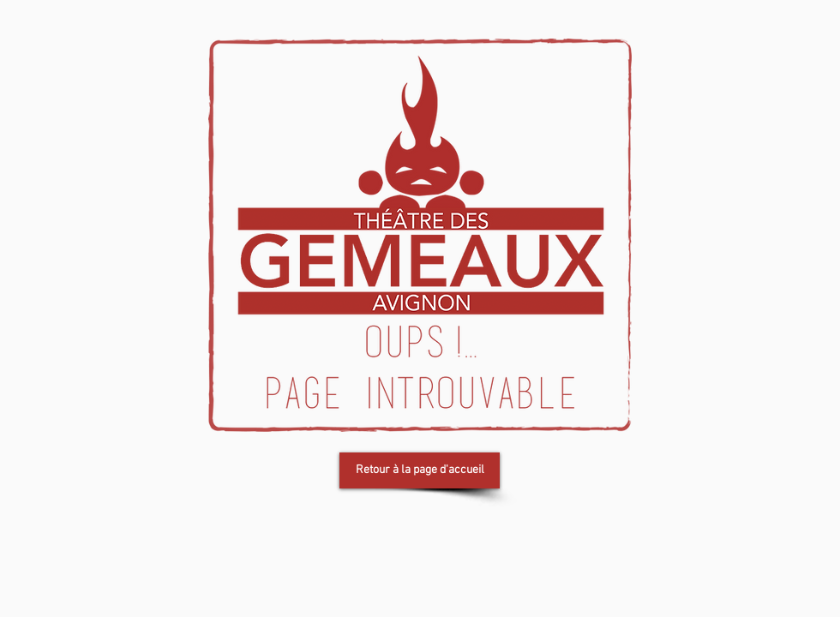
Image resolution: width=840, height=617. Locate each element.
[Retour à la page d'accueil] (420, 470)
